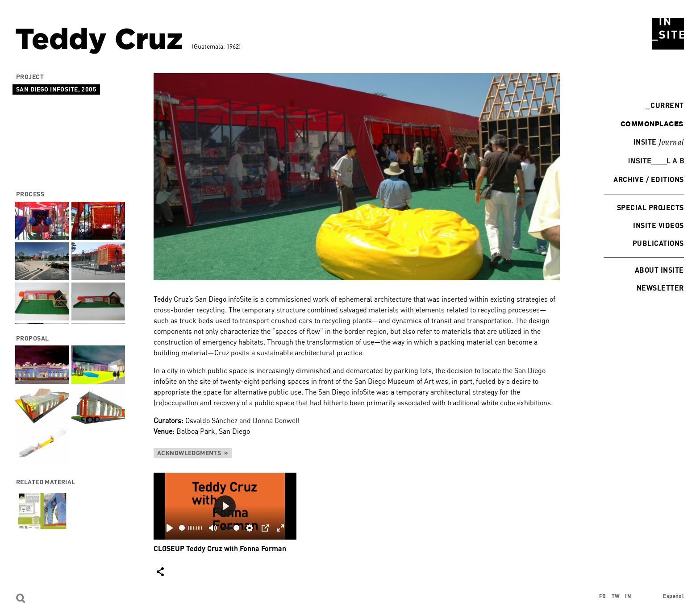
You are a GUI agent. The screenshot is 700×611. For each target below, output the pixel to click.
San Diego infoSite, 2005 (56, 89)
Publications (658, 243)
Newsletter (660, 288)
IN (628, 596)
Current (665, 105)
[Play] (170, 528)
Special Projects (650, 207)
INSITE (659, 142)
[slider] (182, 528)
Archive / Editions (649, 179)
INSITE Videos (659, 225)
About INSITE (659, 270)
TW (616, 596)
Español (673, 596)
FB (603, 596)
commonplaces (652, 124)
